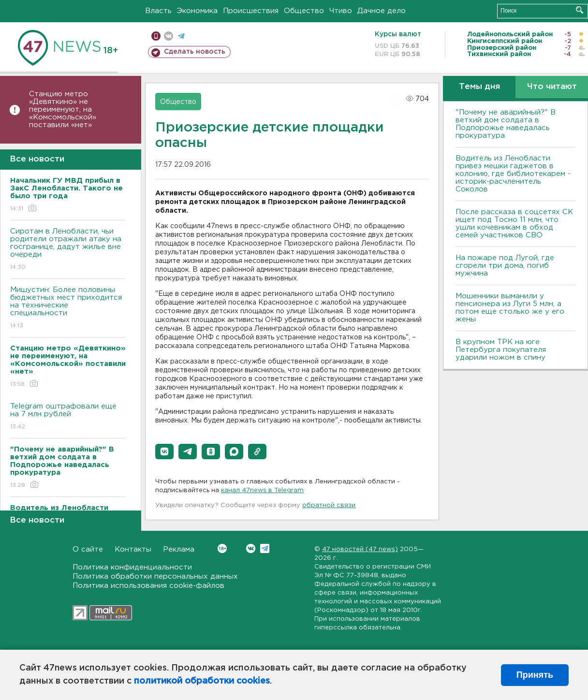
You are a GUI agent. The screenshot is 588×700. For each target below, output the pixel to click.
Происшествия (251, 11)
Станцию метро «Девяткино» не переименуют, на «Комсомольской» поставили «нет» (63, 109)
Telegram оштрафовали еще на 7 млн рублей (68, 417)
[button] (164, 452)
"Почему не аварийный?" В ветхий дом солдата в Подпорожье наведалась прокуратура (506, 124)
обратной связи (329, 505)
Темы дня (479, 87)
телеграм (181, 36)
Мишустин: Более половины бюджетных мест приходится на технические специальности (68, 308)
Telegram (265, 548)
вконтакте (169, 36)
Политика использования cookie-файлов (148, 586)
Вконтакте (222, 548)
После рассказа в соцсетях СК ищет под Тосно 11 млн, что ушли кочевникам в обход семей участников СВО (514, 224)
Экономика (197, 11)
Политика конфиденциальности (132, 567)
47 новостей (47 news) (360, 549)
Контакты (133, 549)
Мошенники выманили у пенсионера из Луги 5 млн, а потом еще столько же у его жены (510, 308)
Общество (304, 11)
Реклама (179, 549)
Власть (158, 11)
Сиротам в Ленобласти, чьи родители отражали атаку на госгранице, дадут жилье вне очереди (68, 250)
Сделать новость (195, 52)
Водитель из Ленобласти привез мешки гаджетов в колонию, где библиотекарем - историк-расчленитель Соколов (513, 174)
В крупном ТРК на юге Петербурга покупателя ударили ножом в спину (501, 350)
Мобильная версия (156, 36)
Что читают (552, 87)
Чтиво (341, 11)
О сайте (88, 549)
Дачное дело (382, 11)
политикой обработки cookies (202, 681)
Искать (580, 10)
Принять (535, 675)
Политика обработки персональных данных (155, 576)
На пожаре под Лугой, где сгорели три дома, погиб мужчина (505, 266)
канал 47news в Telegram (262, 490)
